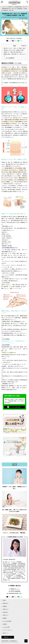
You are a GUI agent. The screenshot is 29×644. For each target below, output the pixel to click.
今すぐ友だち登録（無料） (14, 407)
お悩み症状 (5, 612)
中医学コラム (6, 615)
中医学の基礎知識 (15, 591)
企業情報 (5, 624)
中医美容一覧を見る (15, 586)
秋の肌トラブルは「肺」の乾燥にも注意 (14, 50)
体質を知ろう (6, 603)
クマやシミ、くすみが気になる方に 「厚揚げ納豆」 (14, 533)
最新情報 (5, 618)
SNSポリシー (6, 633)
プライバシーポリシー (8, 630)
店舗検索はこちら (8, 637)
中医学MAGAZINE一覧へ (15, 593)
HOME (4, 600)
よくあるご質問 (6, 627)
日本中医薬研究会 (13, 641)
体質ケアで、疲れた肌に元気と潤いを (13, 52)
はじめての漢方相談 (7, 621)
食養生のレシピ (15, 589)
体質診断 (5, 606)
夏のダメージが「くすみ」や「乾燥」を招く (15, 48)
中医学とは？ (6, 609)
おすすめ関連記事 (10, 58)
